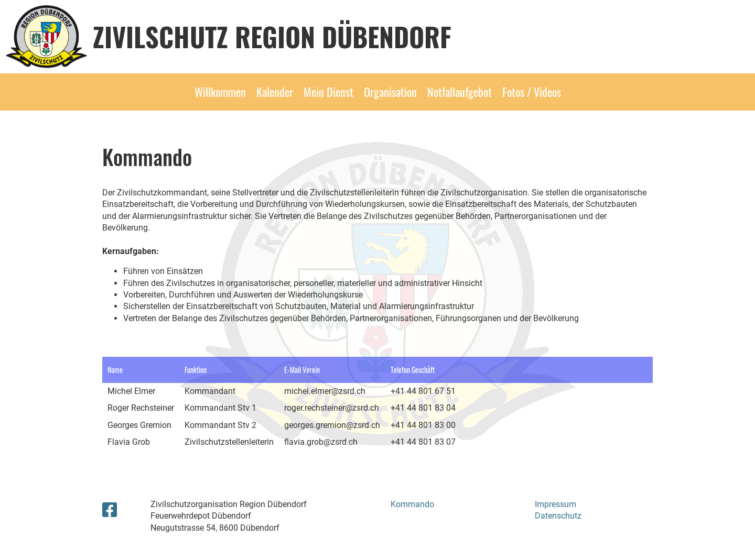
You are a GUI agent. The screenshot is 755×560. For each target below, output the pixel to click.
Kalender (275, 92)
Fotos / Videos (532, 92)
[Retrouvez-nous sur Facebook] (110, 510)
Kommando (412, 504)
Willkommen (220, 92)
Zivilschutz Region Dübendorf (272, 36)
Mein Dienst (328, 92)
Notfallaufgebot (460, 92)
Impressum (556, 504)
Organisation (390, 92)
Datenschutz (558, 516)
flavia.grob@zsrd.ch (321, 442)
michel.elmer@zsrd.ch (325, 391)
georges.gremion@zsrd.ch (332, 425)
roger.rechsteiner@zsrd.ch (332, 408)
